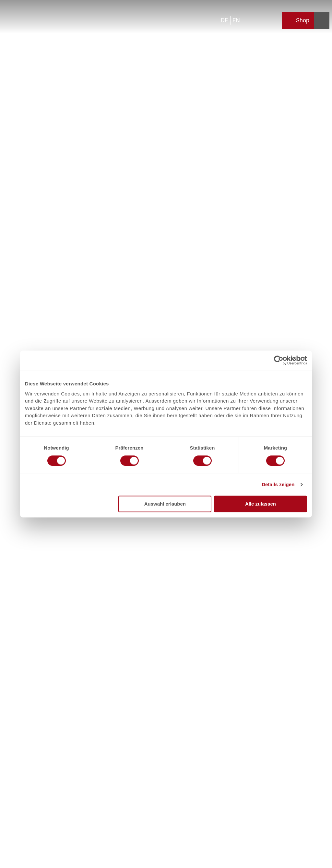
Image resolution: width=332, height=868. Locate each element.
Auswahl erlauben (165, 504)
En (236, 20)
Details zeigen (278, 484)
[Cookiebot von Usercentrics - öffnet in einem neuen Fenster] (279, 360)
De (224, 20)
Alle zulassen (261, 504)
